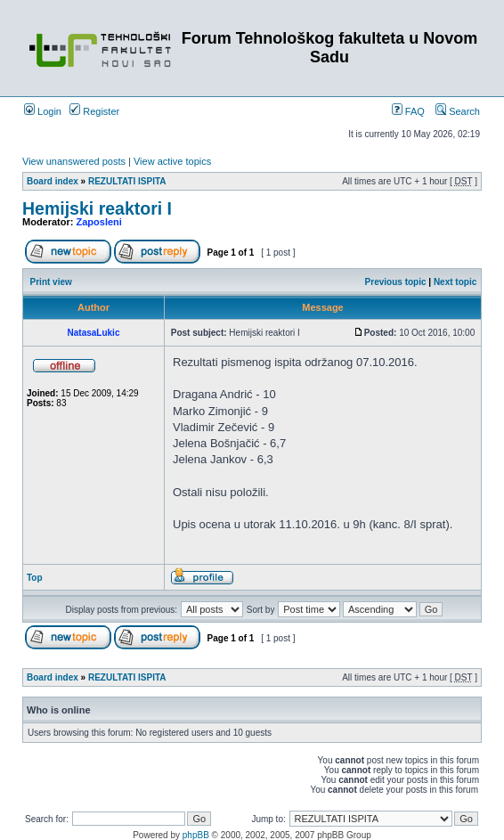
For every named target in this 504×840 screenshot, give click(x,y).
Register (94, 111)
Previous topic (396, 282)
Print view (51, 282)
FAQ (408, 111)
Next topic (455, 282)
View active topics (172, 161)
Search (458, 111)
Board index (53, 181)
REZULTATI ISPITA (127, 181)
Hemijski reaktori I (97, 208)
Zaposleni (99, 222)
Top (35, 578)
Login (43, 111)
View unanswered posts (74, 161)
